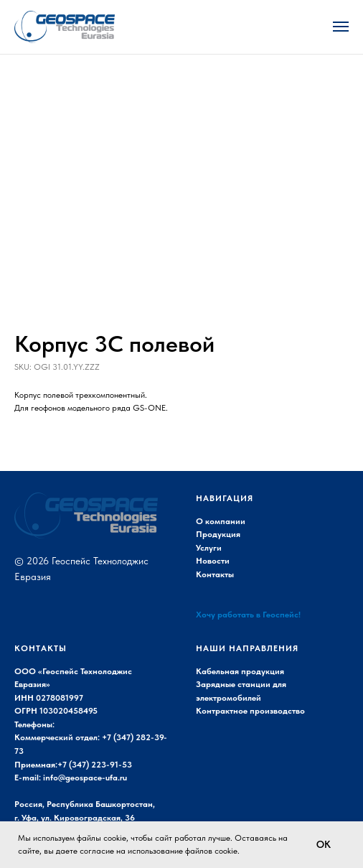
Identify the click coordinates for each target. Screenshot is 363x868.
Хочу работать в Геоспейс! (248, 615)
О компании (221, 521)
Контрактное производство (250, 711)
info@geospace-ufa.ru (85, 778)
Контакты (215, 574)
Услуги (209, 548)
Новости (213, 561)
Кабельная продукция (240, 671)
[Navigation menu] (341, 27)
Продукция (218, 534)
